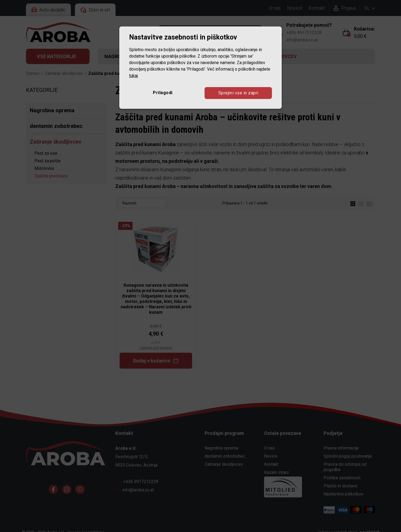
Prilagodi (163, 93)
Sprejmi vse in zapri (238, 93)
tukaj (133, 76)
